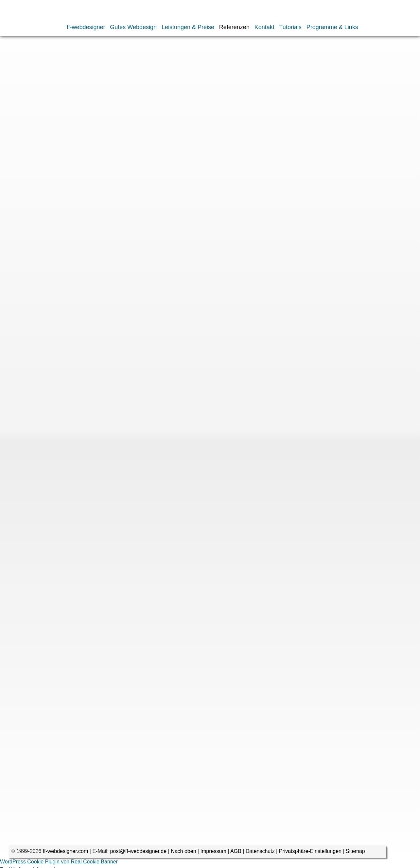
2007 (18, 121)
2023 (18, 113)
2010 (209, 113)
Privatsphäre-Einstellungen (310, 853)
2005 (50, 121)
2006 (34, 121)
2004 (66, 121)
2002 (97, 121)
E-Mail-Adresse (55, 432)
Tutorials (290, 27)
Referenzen (234, 27)
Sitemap (355, 853)
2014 (145, 113)
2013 (161, 113)
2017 (97, 113)
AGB (236, 853)
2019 (66, 113)
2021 (50, 113)
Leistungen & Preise (188, 27)
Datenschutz (260, 853)
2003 (82, 121)
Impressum (213, 853)
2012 (177, 113)
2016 (114, 113)
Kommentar (59, 328)
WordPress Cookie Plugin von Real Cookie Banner (59, 864)
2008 (241, 113)
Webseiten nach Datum (119, 57)
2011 (193, 113)
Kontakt (264, 27)
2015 (130, 113)
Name (66, 410)
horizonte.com (71, 153)
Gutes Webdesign (133, 27)
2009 (225, 113)
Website (65, 453)
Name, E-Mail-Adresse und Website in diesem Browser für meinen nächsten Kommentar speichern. (178, 476)
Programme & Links (332, 27)
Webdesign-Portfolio (73, 57)
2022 (34, 113)
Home (18, 57)
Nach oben (183, 853)
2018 (82, 113)
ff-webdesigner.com (65, 853)
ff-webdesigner (86, 27)
